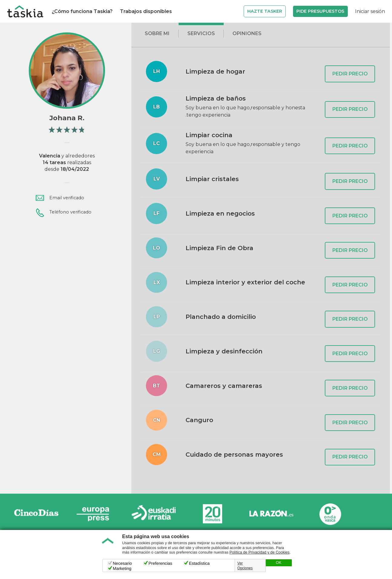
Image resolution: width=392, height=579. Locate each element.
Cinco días (36, 514)
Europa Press (95, 514)
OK (278, 563)
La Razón (271, 514)
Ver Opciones (245, 566)
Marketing (122, 568)
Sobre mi (157, 33)
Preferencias (161, 563)
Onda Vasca (330, 514)
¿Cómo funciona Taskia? (82, 11)
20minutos (212, 514)
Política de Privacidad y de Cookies (259, 552)
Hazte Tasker (265, 11)
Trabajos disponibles (146, 11)
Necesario (122, 563)
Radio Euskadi (154, 514)
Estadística (199, 563)
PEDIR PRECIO (350, 74)
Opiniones (247, 33)
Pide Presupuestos (320, 11)
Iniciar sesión (370, 11)
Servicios (201, 33)
